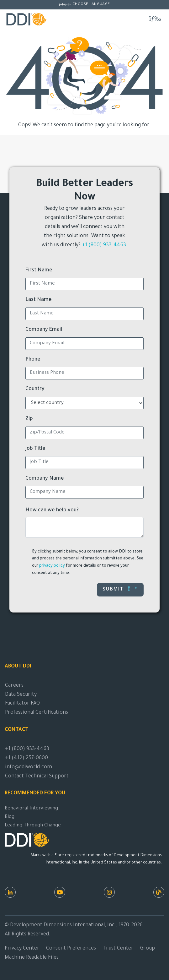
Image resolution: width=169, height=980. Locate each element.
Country (35, 389)
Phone (33, 360)
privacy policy (52, 566)
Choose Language (91, 4)
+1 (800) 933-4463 (104, 245)
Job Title (35, 449)
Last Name (39, 300)
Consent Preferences (71, 949)
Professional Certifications (37, 713)
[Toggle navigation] (155, 19)
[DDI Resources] (159, 892)
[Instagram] (109, 892)
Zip (29, 419)
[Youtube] (60, 892)
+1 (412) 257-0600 (26, 758)
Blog (10, 817)
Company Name (45, 479)
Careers (14, 686)
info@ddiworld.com (29, 767)
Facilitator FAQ (22, 704)
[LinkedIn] (10, 892)
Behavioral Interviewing (31, 809)
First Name (39, 270)
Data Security (21, 695)
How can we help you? (52, 510)
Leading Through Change (33, 826)
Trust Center (118, 949)
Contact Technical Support (37, 776)
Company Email (44, 330)
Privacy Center (22, 949)
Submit (120, 589)
